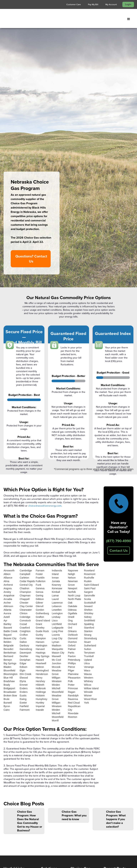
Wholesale (48, 749)
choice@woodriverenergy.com (45, 376)
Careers (8, 763)
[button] (129, 19)
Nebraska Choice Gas (81, 750)
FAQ (6, 776)
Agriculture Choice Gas (82, 767)
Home (7, 744)
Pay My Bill (93, 4)
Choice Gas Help (81, 774)
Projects (9, 758)
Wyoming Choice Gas (81, 759)
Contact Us (119, 421)
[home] (28, 19)
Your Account (79, 798)
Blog (6, 767)
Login (128, 4)
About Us (9, 749)
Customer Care (74, 4)
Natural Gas (48, 744)
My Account (111, 4)
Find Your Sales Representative (13, 783)
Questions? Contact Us (31, 129)
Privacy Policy (12, 772)
